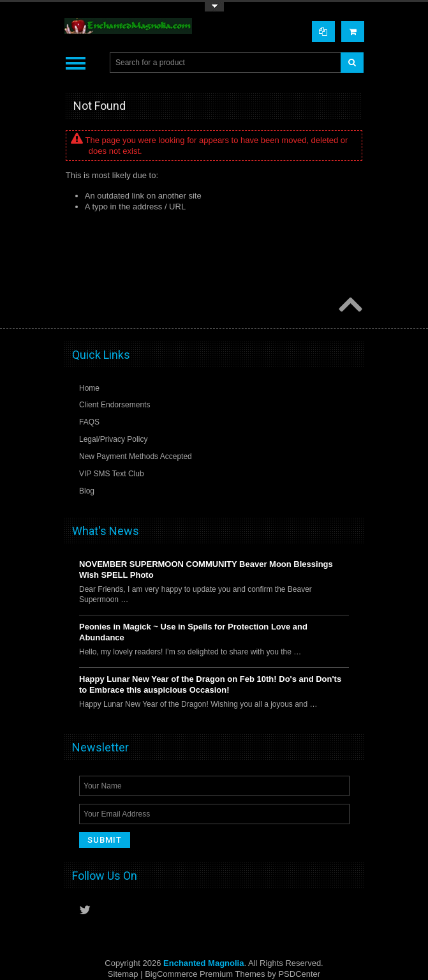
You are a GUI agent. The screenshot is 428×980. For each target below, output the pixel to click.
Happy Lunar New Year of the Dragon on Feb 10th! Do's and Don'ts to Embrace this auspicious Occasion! (210, 684)
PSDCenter (299, 974)
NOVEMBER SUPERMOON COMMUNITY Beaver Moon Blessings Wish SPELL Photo (206, 569)
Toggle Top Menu (214, 7)
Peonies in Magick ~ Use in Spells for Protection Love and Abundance (193, 632)
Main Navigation (76, 63)
